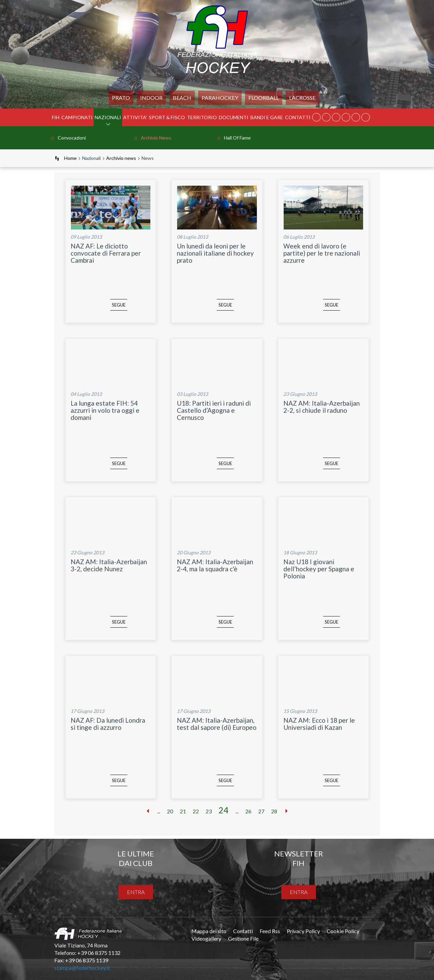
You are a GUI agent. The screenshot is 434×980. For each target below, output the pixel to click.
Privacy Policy (303, 931)
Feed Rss (270, 931)
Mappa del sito (209, 931)
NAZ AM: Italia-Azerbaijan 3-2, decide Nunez (109, 565)
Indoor (151, 98)
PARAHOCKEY (220, 98)
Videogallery (206, 938)
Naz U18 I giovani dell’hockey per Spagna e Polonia (319, 569)
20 (170, 811)
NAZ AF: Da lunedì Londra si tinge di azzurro (108, 724)
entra (136, 892)
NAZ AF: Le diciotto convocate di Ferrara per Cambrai (106, 253)
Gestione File (243, 938)
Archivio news (156, 138)
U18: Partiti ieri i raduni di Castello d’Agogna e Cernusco (214, 410)
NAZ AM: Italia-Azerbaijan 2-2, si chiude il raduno (322, 407)
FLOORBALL (264, 98)
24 (224, 810)
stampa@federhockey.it (82, 968)
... (159, 811)
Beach (182, 98)
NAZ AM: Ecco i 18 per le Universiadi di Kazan (319, 724)
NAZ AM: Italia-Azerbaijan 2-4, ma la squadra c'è (215, 565)
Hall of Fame (237, 138)
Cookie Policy (343, 931)
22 (196, 811)
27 (261, 811)
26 (248, 811)
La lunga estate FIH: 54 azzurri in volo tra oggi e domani (105, 410)
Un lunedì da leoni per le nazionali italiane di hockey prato (215, 253)
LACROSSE (302, 98)
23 (209, 811)
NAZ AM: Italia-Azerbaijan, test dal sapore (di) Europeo (217, 724)
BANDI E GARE (267, 117)
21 (183, 811)
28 (274, 811)
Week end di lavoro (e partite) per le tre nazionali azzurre (322, 253)
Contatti (298, 117)
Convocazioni (72, 138)
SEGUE (109, 310)
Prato (121, 98)
